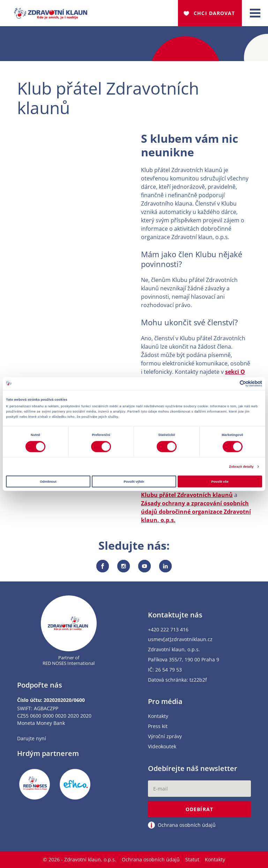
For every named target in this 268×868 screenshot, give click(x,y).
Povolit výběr (134, 481)
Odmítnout (48, 481)
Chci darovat (214, 13)
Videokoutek (162, 747)
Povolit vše (220, 481)
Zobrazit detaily (241, 467)
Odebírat (199, 809)
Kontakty (158, 716)
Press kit (158, 726)
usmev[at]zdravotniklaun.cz (180, 640)
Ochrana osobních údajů (151, 859)
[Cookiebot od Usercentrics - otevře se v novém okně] (232, 383)
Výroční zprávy (165, 737)
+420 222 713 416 (168, 630)
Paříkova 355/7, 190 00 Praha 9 (184, 660)
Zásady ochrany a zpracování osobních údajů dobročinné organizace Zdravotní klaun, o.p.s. (196, 512)
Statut (192, 859)
